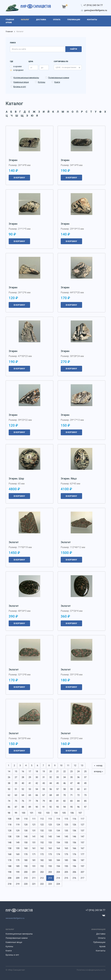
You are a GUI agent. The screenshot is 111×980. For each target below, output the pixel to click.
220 (26, 884)
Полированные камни (59, 78)
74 (9, 801)
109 (18, 819)
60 (78, 789)
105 (64, 813)
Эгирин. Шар (16, 479)
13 (82, 765)
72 (78, 795)
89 (30, 807)
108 (10, 819)
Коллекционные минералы (26, 78)
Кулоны (42, 82)
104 (56, 813)
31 (44, 777)
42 (37, 783)
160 (26, 848)
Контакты (101, 951)
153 (50, 843)
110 (26, 819)
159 (18, 848)
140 (26, 837)
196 (74, 866)
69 (58, 795)
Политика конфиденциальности (91, 970)
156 (74, 843)
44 (51, 783)
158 (10, 848)
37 (85, 777)
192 (42, 866)
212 (42, 878)
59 (71, 789)
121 (34, 825)
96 (78, 807)
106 (72, 813)
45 (58, 783)
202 (42, 872)
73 (85, 795)
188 (10, 866)
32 (51, 777)
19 (44, 771)
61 (85, 789)
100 (23, 813)
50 (9, 789)
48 (78, 783)
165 (66, 848)
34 (64, 777)
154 (58, 843)
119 (18, 825)
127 (82, 825)
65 (30, 795)
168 (10, 854)
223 (50, 884)
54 (37, 789)
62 (9, 795)
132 (42, 831)
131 (34, 831)
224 (58, 884)
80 (51, 801)
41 (30, 783)
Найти (74, 49)
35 (71, 777)
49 (85, 783)
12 (75, 765)
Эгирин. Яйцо (69, 479)
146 (74, 837)
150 (26, 843)
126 (74, 825)
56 (51, 789)
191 (34, 866)
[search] (38, 49)
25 (85, 771)
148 (10, 843)
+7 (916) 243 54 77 (95, 910)
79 (44, 801)
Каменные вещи (21, 82)
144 (58, 837)
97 (85, 807)
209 (18, 878)
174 (58, 854)
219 (18, 884)
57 (58, 789)
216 (74, 878)
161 (34, 848)
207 (82, 872)
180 (26, 860)
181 (34, 860)
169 (18, 854)
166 (74, 848)
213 (50, 878)
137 (82, 831)
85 (85, 801)
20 (51, 771)
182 (42, 860)
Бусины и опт (20, 87)
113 (50, 819)
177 (82, 854)
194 (58, 866)
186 (74, 860)
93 (58, 807)
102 (40, 813)
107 (80, 813)
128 (10, 831)
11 (68, 765)
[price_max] (44, 68)
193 (50, 866)
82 (64, 801)
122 (42, 825)
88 (23, 807)
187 (82, 860)
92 (51, 807)
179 (18, 860)
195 (66, 866)
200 (26, 872)
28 (23, 777)
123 (50, 825)
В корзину (19, 178)
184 (58, 860)
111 (34, 819)
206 (74, 872)
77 (30, 801)
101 (32, 813)
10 (61, 765)
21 (58, 771)
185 (66, 860)
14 (9, 771)
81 (58, 801)
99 (16, 813)
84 (78, 801)
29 (30, 777)
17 (30, 771)
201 (34, 872)
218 (10, 884)
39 (16, 783)
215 (66, 878)
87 (16, 807)
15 (16, 771)
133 (50, 831)
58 (64, 789)
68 (51, 795)
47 (71, 783)
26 (9, 777)
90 (37, 807)
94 (64, 807)
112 (42, 819)
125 (66, 825)
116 (74, 819)
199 (18, 872)
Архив (102, 946)
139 (18, 837)
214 (58, 878)
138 (10, 837)
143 (50, 837)
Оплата (102, 938)
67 (44, 795)
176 (74, 854)
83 (71, 801)
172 (42, 854)
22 (64, 771)
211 (34, 878)
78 (37, 801)
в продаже (18, 70)
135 (66, 831)
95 (71, 807)
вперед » (98, 771)
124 (58, 825)
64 (23, 795)
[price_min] (33, 68)
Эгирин (13, 160)
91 (44, 807)
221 (34, 884)
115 (66, 819)
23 (71, 771)
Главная (9, 31)
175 (66, 854)
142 (42, 837)
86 (9, 807)
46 (64, 783)
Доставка (101, 934)
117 (82, 819)
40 (23, 783)
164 (58, 848)
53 (30, 789)
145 (66, 837)
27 (16, 777)
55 (44, 789)
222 (42, 884)
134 (58, 831)
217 (82, 878)
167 (82, 848)
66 (37, 795)
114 (58, 819)
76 (23, 801)
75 (16, 801)
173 (50, 854)
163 (50, 848)
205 (66, 872)
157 (82, 843)
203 (50, 872)
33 (58, 777)
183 (50, 860)
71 (71, 795)
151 (34, 843)
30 (37, 777)
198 (10, 872)
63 (16, 795)
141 (34, 837)
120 (26, 825)
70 (64, 795)
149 (18, 843)
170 (26, 854)
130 (26, 831)
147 (82, 837)
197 (82, 866)
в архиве (18, 66)
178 (10, 860)
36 (78, 777)
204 (58, 872)
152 (42, 843)
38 (9, 783)
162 (42, 848)
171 (34, 854)
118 (10, 825)
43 (44, 783)
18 (37, 771)
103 (48, 813)
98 (9, 813)
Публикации (99, 942)
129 (18, 831)
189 (18, 866)
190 (26, 866)
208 (10, 878)
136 (74, 831)
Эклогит (14, 542)
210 (26, 878)
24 (78, 771)
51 (16, 789)
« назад (98, 765)
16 (23, 771)
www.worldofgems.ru (15, 918)
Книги (57, 82)
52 (23, 789)
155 (66, 843)
